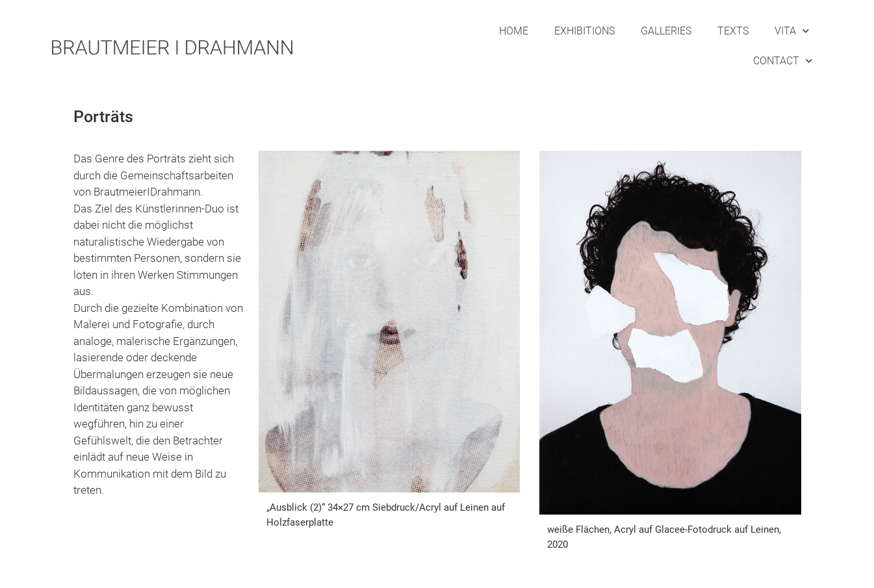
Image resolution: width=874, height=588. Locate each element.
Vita (792, 31)
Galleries (666, 31)
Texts (733, 31)
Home (514, 31)
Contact (783, 61)
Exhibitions (585, 31)
